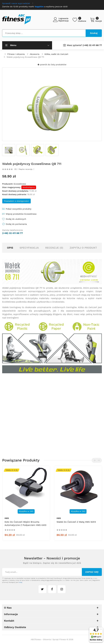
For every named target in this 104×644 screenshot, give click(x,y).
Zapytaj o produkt (83, 248)
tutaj (20, 582)
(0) (16, 169)
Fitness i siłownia (16, 54)
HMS (7, 518)
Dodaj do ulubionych (16, 219)
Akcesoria (35, 54)
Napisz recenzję (26, 169)
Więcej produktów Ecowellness (21, 214)
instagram (62, 589)
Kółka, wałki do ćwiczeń (56, 54)
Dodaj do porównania (16, 224)
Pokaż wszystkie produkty (19, 209)
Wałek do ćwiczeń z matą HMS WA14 (76, 522)
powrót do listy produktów (52, 65)
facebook (52, 589)
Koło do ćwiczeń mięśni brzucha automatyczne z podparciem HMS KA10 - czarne (26, 525)
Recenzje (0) (54, 248)
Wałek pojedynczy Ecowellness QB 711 (25, 57)
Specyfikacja (29, 248)
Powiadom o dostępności (16, 201)
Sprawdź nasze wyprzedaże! (16, 3)
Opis (10, 248)
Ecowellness (20, 184)
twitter (42, 589)
